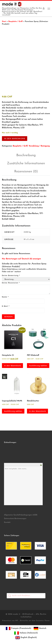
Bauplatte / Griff (15, 21)
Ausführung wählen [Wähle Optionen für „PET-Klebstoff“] (38, 365)
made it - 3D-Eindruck (23, 613)
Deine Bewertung (11, 274)
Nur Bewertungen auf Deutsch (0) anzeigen (21, 258)
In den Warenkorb (15, 137)
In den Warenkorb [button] (12, 365)
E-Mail (6, 305)
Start (4, 21)
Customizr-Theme (43, 620)
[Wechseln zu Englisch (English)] (26, 637)
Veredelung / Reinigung (39, 145)
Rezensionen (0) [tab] (26, 170)
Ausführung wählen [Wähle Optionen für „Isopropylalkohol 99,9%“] (13, 410)
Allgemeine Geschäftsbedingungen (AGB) (21, 514)
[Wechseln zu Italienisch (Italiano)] (26, 632)
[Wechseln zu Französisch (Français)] (19, 628)
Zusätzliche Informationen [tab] (26, 162)
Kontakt (7, 521)
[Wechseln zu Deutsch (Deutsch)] (40, 628)
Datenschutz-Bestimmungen (15, 518)
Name (5, 296)
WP (17, 620)
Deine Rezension (11, 282)
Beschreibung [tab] (26, 154)
